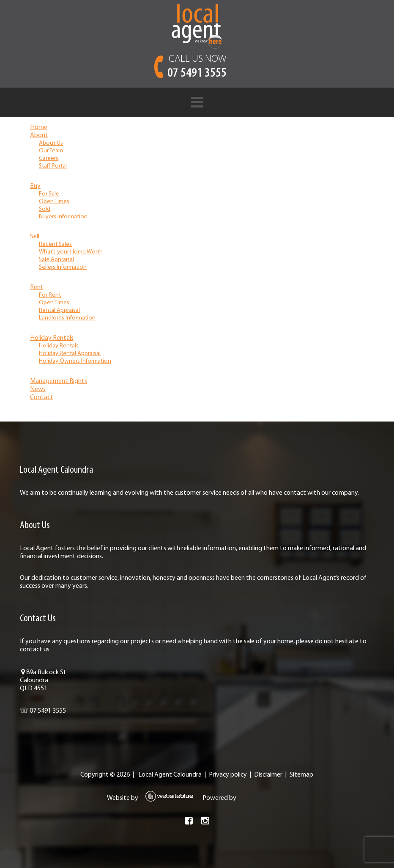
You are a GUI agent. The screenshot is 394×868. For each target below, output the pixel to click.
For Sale (49, 194)
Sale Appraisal (56, 260)
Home (39, 127)
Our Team (51, 151)
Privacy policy (228, 775)
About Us (51, 143)
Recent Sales (55, 244)
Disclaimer (268, 775)
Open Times (54, 202)
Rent (37, 287)
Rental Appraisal (59, 310)
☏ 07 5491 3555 (43, 711)
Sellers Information (63, 267)
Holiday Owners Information (75, 361)
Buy (35, 186)
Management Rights (59, 381)
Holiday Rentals (52, 338)
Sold (45, 209)
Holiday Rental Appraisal (70, 354)
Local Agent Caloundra (170, 775)
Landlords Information (67, 318)
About (39, 135)
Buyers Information (63, 217)
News (38, 389)
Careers (49, 158)
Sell (35, 237)
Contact (42, 397)
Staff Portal (53, 166)
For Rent (50, 295)
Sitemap (301, 775)
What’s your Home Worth (71, 252)
